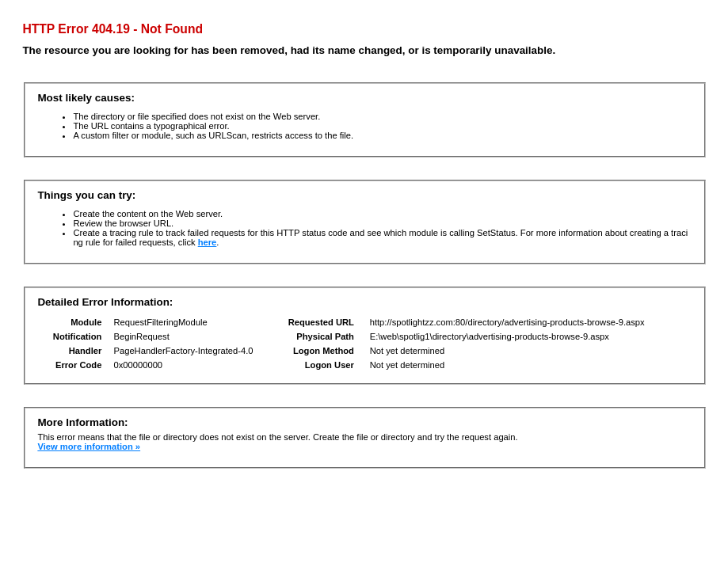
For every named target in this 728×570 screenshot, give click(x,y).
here (208, 242)
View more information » (89, 446)
